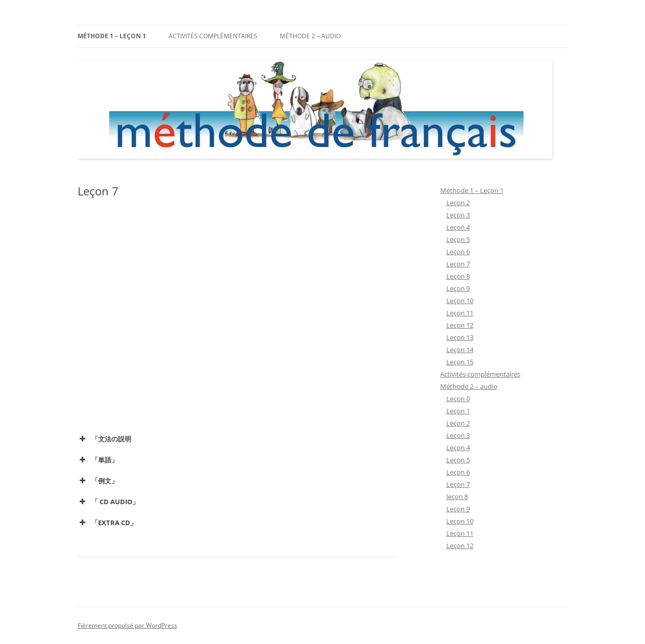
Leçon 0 (458, 399)
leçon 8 (457, 497)
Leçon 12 (460, 325)
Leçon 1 (458, 411)
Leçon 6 (458, 252)
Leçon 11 (460, 313)
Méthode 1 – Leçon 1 (112, 36)
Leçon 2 (458, 203)
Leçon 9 (458, 288)
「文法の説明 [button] (104, 439)
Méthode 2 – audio (310, 36)
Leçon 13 (460, 337)
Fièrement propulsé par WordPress (127, 625)
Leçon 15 (460, 362)
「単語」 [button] (98, 460)
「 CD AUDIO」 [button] (108, 502)
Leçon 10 (460, 301)
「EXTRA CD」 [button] (107, 523)
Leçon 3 (458, 215)
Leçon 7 (458, 264)
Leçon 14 (460, 350)
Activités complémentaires (213, 36)
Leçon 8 (458, 276)
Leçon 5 (458, 239)
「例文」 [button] (98, 481)
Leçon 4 (458, 227)
